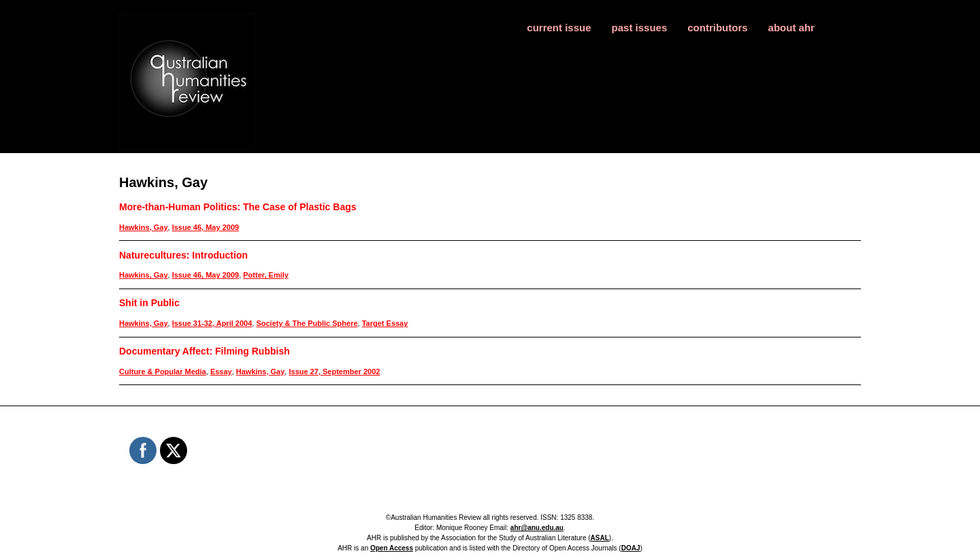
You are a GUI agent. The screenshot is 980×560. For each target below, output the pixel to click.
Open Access (392, 548)
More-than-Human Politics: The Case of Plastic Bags (238, 207)
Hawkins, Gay (144, 227)
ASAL (600, 538)
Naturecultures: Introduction (183, 255)
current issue (559, 28)
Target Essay (385, 323)
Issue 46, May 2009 (206, 227)
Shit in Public (149, 303)
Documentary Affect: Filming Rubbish (205, 351)
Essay (221, 372)
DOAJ (631, 548)
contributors (717, 28)
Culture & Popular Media (163, 372)
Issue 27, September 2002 (334, 372)
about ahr (791, 28)
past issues (640, 28)
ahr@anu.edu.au (537, 528)
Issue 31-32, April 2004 (212, 323)
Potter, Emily (266, 275)
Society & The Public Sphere (307, 323)
